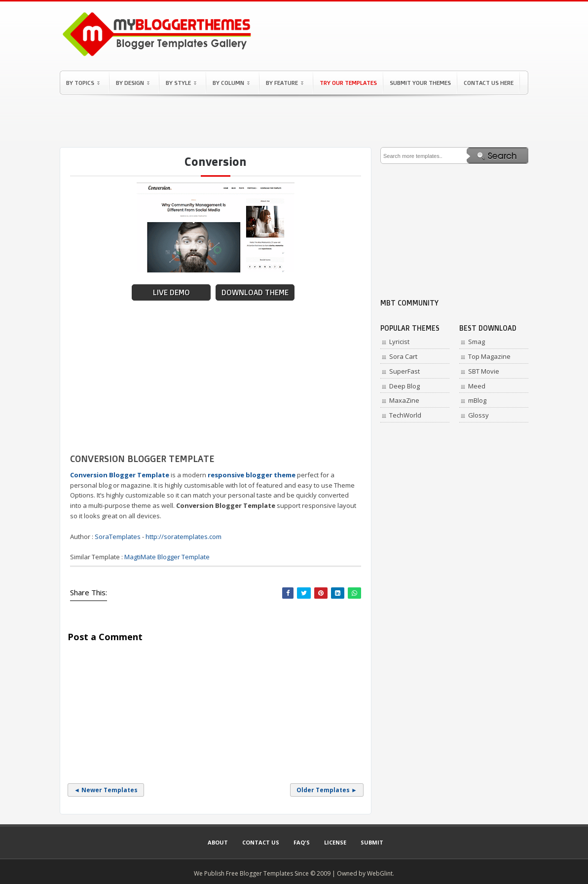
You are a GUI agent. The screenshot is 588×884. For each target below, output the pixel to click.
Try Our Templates (348, 83)
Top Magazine (489, 356)
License (335, 842)
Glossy (478, 415)
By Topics (83, 83)
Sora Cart (403, 356)
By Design (133, 83)
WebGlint (380, 873)
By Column (231, 83)
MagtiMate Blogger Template (167, 557)
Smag (477, 342)
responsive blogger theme (252, 475)
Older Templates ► (327, 790)
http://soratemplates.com (184, 537)
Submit (372, 842)
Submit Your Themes (420, 83)
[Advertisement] (294, 121)
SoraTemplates (118, 537)
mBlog (477, 400)
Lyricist (399, 342)
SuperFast (404, 371)
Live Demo (171, 292)
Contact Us (261, 842)
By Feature (285, 83)
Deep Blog (404, 386)
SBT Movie (484, 371)
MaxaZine (404, 400)
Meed (477, 386)
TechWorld (405, 415)
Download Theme (255, 292)
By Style (181, 83)
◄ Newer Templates (106, 790)
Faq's (302, 842)
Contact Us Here (489, 83)
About (218, 842)
